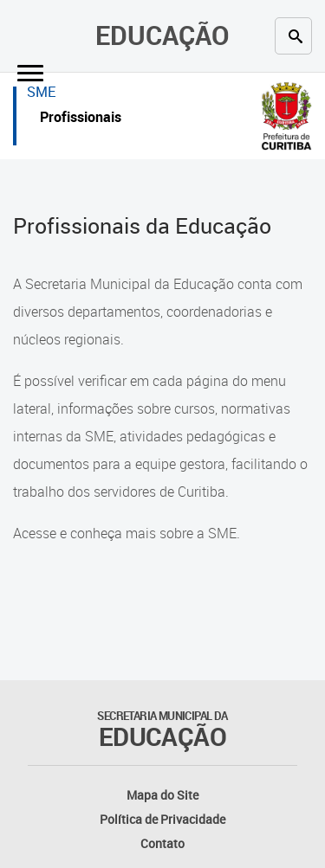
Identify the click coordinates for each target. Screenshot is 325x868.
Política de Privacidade (162, 819)
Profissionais (81, 119)
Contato (162, 843)
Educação (162, 35)
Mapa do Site (162, 795)
